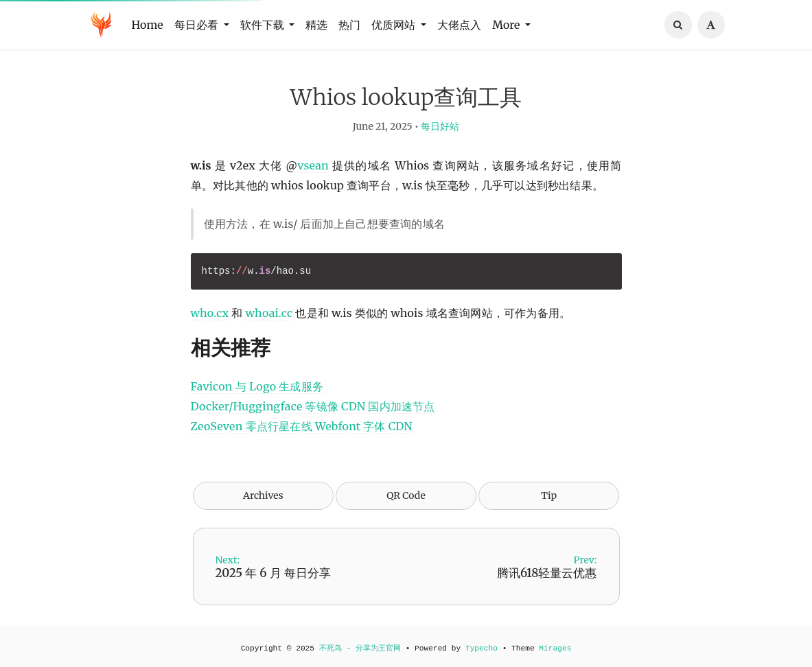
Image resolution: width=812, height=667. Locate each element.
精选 (316, 25)
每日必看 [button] (198, 25)
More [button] (507, 25)
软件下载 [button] (264, 25)
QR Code (406, 497)
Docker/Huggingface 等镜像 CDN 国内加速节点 (313, 408)
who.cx (210, 314)
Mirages (555, 648)
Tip (549, 497)
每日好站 (440, 128)
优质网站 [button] (395, 25)
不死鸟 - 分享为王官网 (360, 648)
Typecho (482, 648)
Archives (263, 497)
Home (148, 25)
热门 (349, 25)
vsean (313, 167)
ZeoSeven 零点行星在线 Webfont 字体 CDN (302, 428)
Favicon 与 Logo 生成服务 (257, 388)
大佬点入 (459, 25)
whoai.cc (269, 314)
